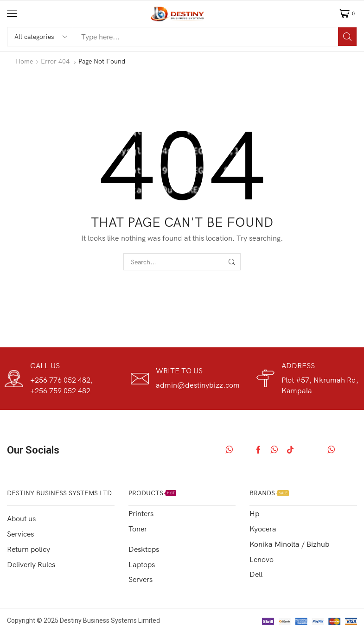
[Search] (347, 37)
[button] (12, 13)
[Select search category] (40, 37)
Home (24, 61)
